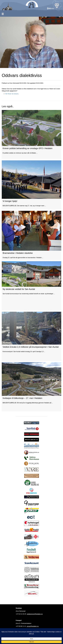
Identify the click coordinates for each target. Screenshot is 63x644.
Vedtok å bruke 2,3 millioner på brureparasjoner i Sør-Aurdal (31, 347)
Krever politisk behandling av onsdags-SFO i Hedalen (28, 148)
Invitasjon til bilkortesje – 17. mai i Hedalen (22, 398)
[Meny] (3, 14)
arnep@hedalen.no (33, 626)
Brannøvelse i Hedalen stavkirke (18, 253)
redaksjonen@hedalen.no (35, 614)
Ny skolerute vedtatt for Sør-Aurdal (19, 289)
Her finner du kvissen (12, 94)
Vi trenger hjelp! (10, 201)
